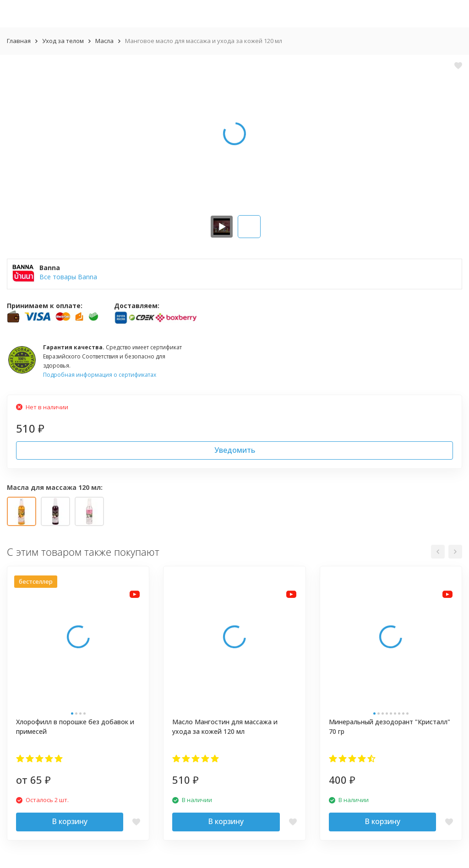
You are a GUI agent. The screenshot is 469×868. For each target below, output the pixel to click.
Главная (19, 41)
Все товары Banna (68, 277)
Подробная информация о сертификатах (100, 375)
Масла (104, 41)
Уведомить (235, 450)
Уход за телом (63, 41)
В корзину (70, 821)
